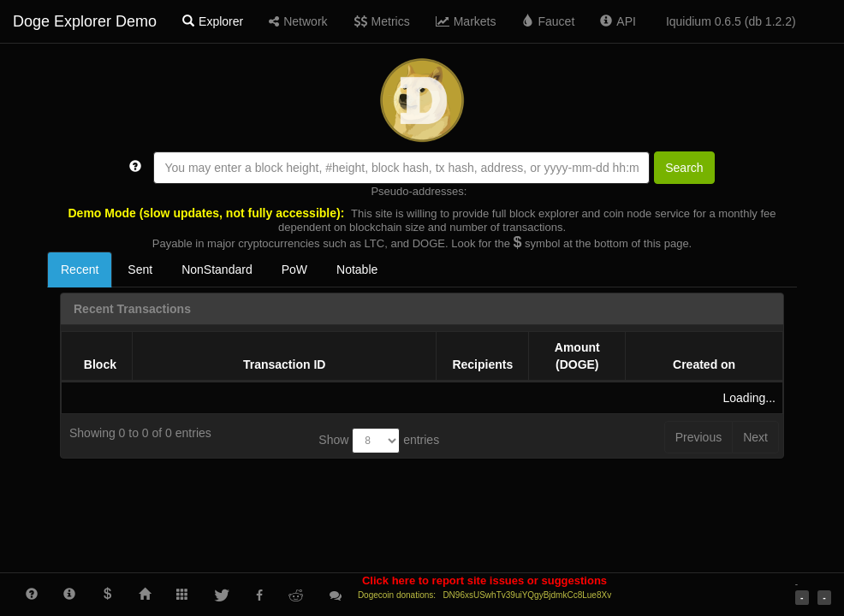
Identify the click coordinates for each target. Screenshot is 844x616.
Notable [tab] (357, 269)
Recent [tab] (80, 269)
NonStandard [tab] (217, 269)
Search (684, 168)
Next (755, 437)
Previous (698, 437)
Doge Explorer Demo (85, 21)
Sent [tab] (140, 269)
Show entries (379, 441)
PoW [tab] (294, 269)
